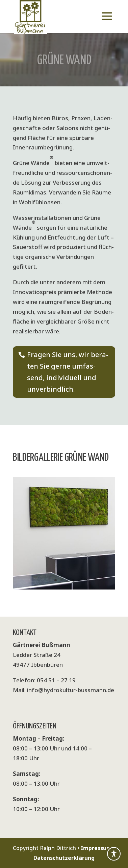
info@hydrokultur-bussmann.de (71, 690)
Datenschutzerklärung (64, 858)
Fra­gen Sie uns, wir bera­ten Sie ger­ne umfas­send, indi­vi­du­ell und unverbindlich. (68, 372)
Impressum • (98, 848)
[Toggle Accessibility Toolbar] (114, 854)
